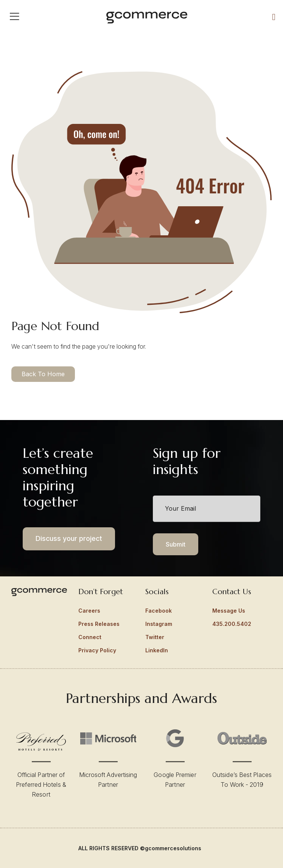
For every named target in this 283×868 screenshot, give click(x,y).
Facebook (159, 611)
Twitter (155, 637)
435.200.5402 (232, 624)
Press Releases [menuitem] (99, 624)
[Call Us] (274, 17)
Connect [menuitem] (90, 637)
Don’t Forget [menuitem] (101, 592)
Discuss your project (69, 538)
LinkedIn (157, 650)
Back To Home (43, 374)
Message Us (229, 611)
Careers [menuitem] (89, 611)
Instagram (159, 624)
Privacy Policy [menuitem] (97, 650)
